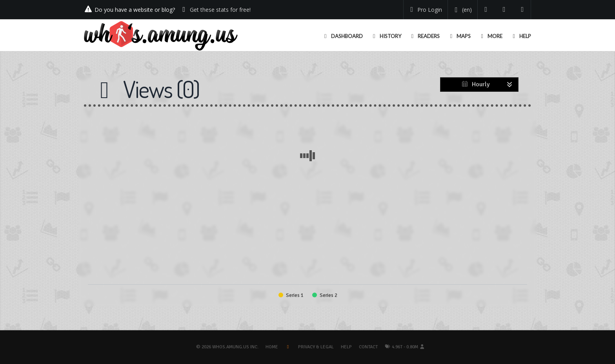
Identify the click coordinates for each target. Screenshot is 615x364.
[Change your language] (462, 10)
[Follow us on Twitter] (486, 10)
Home (272, 347)
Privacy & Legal (316, 347)
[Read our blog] (504, 10)
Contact (368, 347)
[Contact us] (523, 10)
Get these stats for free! (220, 10)
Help (346, 347)
